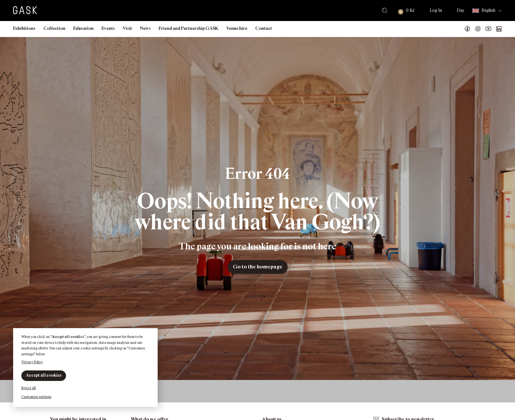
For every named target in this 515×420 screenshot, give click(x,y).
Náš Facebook (467, 29)
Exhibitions (24, 28)
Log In (436, 10)
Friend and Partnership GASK (189, 28)
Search (385, 10)
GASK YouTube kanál (488, 29)
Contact (264, 28)
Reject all (29, 388)
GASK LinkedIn (499, 29)
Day (461, 10)
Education (83, 28)
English (484, 11)
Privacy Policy (32, 362)
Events (108, 28)
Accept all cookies (44, 375)
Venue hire (237, 28)
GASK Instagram (478, 29)
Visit (127, 28)
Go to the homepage (258, 267)
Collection (54, 28)
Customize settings (36, 397)
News (145, 28)
